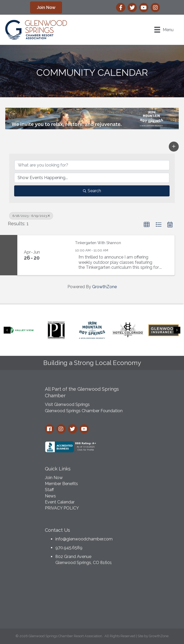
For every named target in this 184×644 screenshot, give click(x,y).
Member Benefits (61, 484)
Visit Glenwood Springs (67, 404)
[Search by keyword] (92, 165)
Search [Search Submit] (92, 191)
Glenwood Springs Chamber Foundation (84, 411)
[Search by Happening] (92, 178)
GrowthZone (104, 287)
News (50, 496)
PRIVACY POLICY (62, 508)
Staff (49, 490)
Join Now (54, 478)
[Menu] (164, 30)
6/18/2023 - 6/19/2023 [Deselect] (31, 216)
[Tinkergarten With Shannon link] (58, 255)
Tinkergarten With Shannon (98, 243)
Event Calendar (60, 502)
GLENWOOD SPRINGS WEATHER (92, 598)
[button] (46, 7)
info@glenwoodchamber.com (84, 539)
